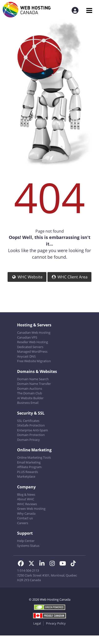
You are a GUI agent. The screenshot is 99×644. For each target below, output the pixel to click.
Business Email (28, 403)
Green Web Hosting (31, 509)
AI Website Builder (30, 398)
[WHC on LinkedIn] (43, 564)
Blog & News (26, 494)
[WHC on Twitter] (33, 564)
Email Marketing (29, 462)
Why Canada (26, 513)
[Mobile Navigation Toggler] (89, 10)
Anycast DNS (26, 356)
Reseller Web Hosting (33, 342)
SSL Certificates (28, 421)
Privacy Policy (56, 623)
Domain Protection (31, 435)
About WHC (26, 499)
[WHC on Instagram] (54, 564)
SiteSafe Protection (31, 425)
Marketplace (26, 476)
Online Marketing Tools (34, 457)
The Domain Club (30, 393)
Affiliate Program (29, 467)
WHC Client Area (69, 277)
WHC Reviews (27, 504)
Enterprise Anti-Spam (33, 430)
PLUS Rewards (27, 472)
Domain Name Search (33, 379)
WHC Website (27, 277)
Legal (37, 623)
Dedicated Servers (30, 347)
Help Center (26, 541)
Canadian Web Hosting (34, 332)
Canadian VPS (27, 337)
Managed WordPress (32, 351)
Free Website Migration (34, 361)
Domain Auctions (30, 388)
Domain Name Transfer (34, 384)
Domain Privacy (28, 440)
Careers (23, 523)
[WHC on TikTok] (74, 564)
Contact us (25, 518)
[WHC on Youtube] (64, 564)
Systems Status (28, 546)
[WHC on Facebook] (22, 564)
